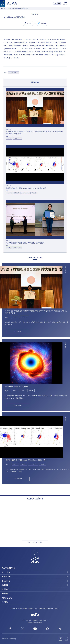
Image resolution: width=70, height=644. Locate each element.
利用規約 (5, 602)
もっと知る (6, 581)
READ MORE (18, 332)
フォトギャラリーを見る (35, 542)
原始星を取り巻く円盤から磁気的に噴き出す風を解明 (26, 460)
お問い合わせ (7, 598)
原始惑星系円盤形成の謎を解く (17, 386)
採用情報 (5, 589)
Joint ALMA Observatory (9, 639)
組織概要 (5, 585)
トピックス (6, 572)
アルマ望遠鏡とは (8, 568)
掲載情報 (5, 594)
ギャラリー (6, 577)
